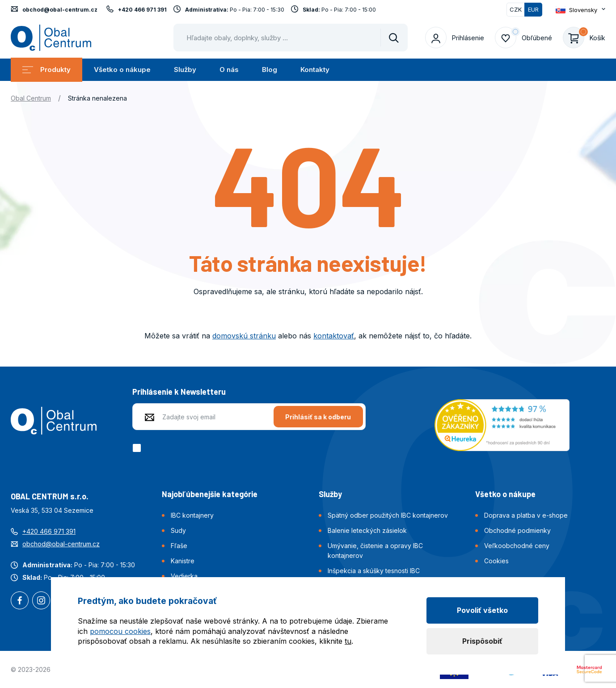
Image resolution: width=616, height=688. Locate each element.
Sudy (178, 530)
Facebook (20, 601)
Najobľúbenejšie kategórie (210, 494)
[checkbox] (138, 448)
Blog (270, 70)
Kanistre (183, 561)
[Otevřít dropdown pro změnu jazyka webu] (580, 10)
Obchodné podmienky (517, 530)
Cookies (496, 561)
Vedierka (184, 576)
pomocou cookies (120, 631)
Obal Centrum (31, 98)
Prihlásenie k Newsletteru (179, 392)
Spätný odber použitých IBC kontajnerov (388, 515)
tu (348, 641)
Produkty (46, 70)
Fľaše (179, 546)
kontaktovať (334, 336)
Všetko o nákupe (122, 70)
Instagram (41, 601)
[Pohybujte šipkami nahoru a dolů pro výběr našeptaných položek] (291, 38)
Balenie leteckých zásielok (367, 530)
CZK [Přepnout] (516, 9)
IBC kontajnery (192, 515)
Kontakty (315, 70)
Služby (185, 70)
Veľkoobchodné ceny (517, 546)
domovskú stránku (244, 336)
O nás (229, 70)
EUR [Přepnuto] (533, 9)
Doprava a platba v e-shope (526, 515)
